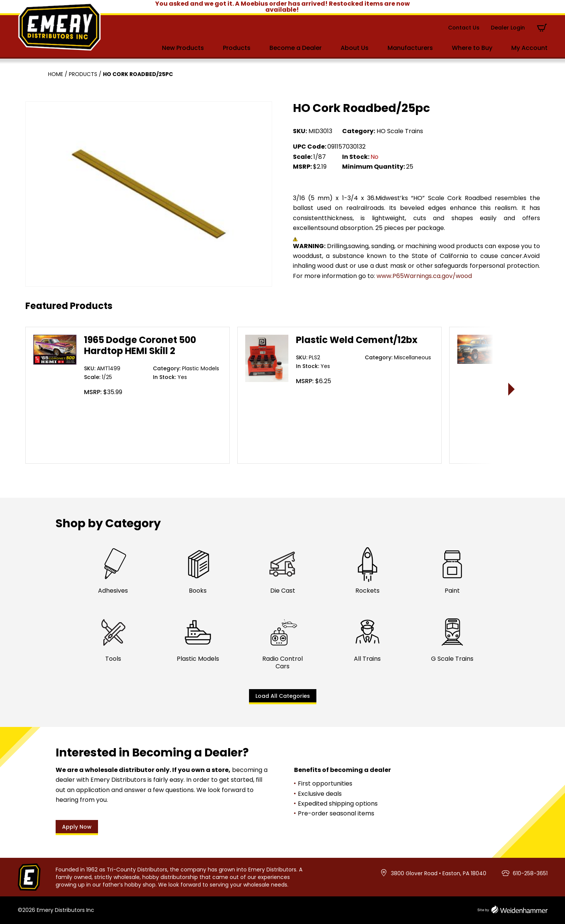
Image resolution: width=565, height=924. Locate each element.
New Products (183, 48)
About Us (355, 48)
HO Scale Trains (400, 131)
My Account (529, 48)
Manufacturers (410, 48)
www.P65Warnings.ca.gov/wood (424, 276)
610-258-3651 (530, 873)
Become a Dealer (296, 48)
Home (56, 74)
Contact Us (464, 28)
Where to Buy (472, 48)
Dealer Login (508, 28)
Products (237, 48)
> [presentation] (511, 389)
